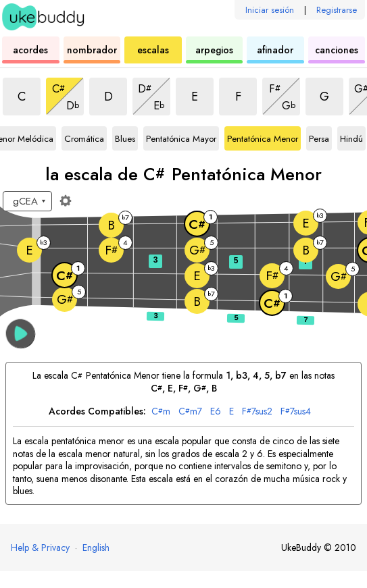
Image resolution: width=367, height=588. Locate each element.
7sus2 (257, 411)
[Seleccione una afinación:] (27, 201)
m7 (190, 411)
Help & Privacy (40, 547)
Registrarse (337, 10)
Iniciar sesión (270, 10)
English (96, 547)
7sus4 (296, 411)
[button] (21, 334)
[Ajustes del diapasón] (66, 201)
